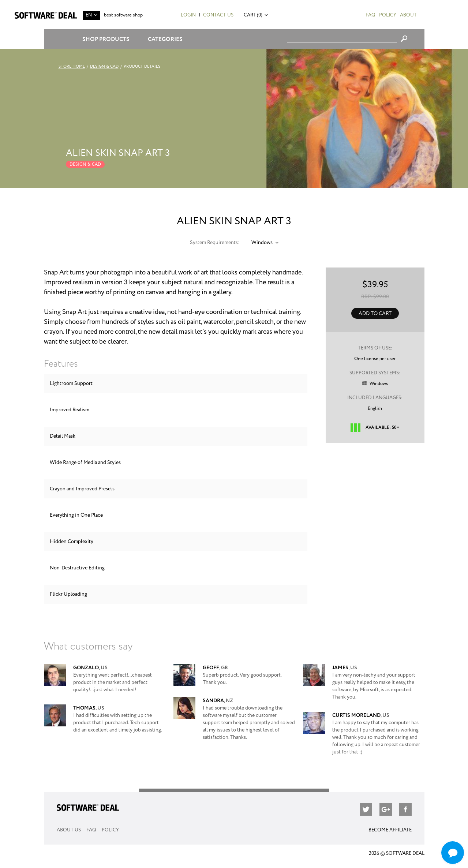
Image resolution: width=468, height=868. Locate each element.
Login (188, 15)
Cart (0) (253, 15)
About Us (69, 830)
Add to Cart (375, 314)
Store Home (72, 67)
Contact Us (218, 15)
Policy (388, 15)
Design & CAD (104, 67)
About (408, 15)
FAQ (370, 15)
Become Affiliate (390, 830)
